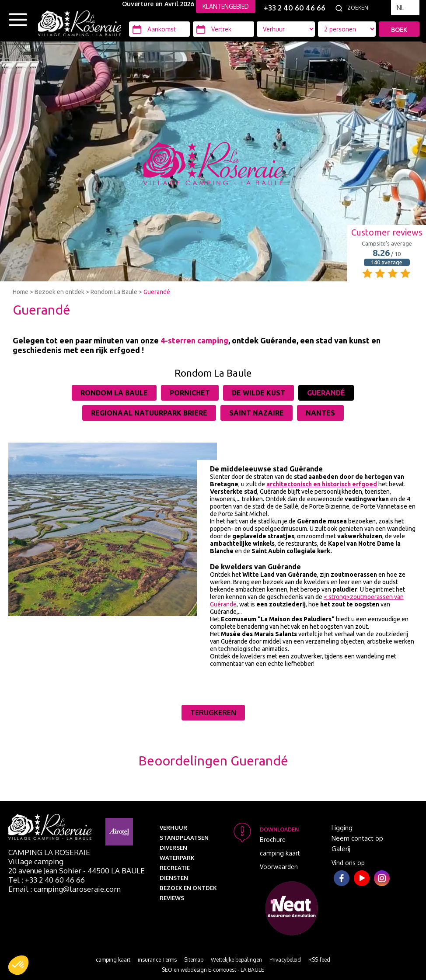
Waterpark (177, 858)
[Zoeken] (367, 8)
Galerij (341, 849)
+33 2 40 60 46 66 (295, 8)
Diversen (173, 848)
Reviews (172, 898)
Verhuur (173, 828)
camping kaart (280, 853)
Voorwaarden (279, 867)
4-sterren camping (194, 340)
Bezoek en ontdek (59, 292)
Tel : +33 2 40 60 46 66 (47, 880)
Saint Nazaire (257, 413)
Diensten (174, 878)
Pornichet (190, 393)
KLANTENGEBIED (226, 6)
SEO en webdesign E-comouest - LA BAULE (213, 970)
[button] (18, 965)
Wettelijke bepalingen (236, 960)
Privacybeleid (285, 960)
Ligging (342, 828)
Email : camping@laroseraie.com (65, 889)
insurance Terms (157, 960)
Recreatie (175, 868)
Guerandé (157, 292)
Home (21, 292)
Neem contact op (357, 838)
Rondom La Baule (114, 292)
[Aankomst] (159, 29)
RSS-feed (319, 960)
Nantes (320, 413)
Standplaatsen (184, 838)
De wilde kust (258, 393)
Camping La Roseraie (49, 852)
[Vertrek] (223, 29)
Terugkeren (213, 713)
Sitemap (194, 960)
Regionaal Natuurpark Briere (149, 413)
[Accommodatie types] (347, 29)
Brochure (273, 840)
